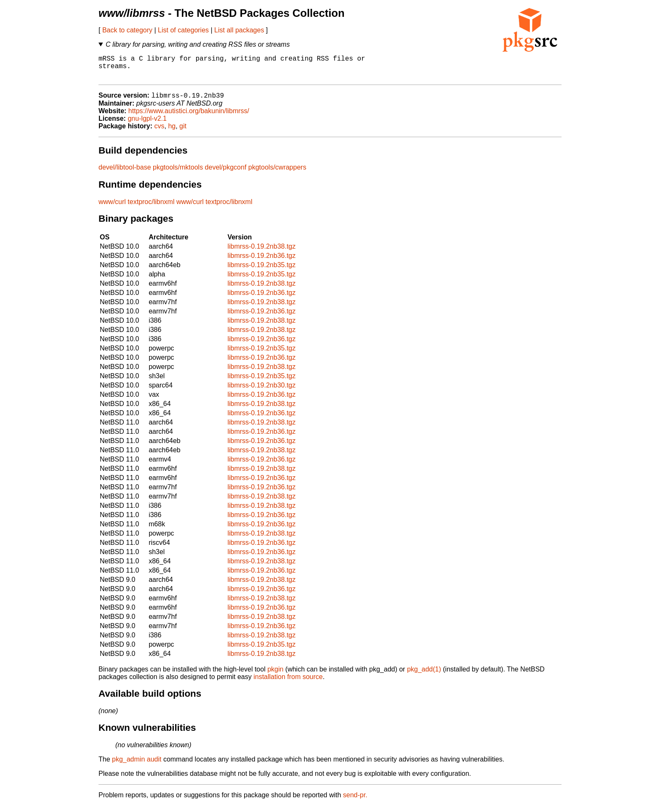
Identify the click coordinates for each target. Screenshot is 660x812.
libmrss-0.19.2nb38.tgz (261, 253)
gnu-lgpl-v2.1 (147, 125)
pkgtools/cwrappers (277, 174)
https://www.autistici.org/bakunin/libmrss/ (189, 117)
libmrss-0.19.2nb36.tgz (261, 262)
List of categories (183, 30)
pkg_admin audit (137, 766)
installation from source (288, 683)
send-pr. (355, 801)
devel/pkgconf (226, 174)
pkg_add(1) (424, 675)
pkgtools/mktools (178, 174)
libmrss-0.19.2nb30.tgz (261, 391)
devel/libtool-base (125, 174)
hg (172, 132)
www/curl (112, 208)
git (183, 132)
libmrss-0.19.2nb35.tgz (261, 271)
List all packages (239, 30)
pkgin (275, 675)
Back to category (127, 30)
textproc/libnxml (151, 208)
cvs (160, 132)
